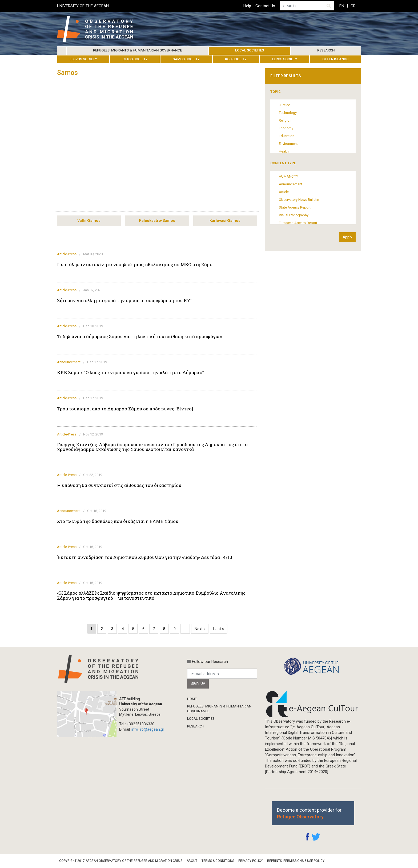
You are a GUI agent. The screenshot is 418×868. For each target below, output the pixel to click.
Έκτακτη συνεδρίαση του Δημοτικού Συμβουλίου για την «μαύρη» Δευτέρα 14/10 (145, 557)
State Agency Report (295, 207)
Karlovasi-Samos (225, 221)
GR (353, 6)
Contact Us (265, 6)
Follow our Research (210, 662)
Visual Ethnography (294, 215)
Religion (285, 120)
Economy (286, 128)
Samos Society (186, 59)
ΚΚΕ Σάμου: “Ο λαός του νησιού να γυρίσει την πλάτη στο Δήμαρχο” (130, 373)
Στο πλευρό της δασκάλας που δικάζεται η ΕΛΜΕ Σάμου (118, 521)
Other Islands (335, 59)
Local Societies (250, 50)
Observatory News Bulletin (299, 200)
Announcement (69, 362)
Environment (288, 144)
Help (247, 6)
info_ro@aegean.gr (148, 729)
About (192, 861)
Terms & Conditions (218, 861)
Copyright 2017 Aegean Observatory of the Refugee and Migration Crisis (121, 861)
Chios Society (135, 59)
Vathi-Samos (89, 221)
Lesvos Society (83, 59)
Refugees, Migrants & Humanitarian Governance (137, 50)
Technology (288, 113)
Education (287, 136)
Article (284, 192)
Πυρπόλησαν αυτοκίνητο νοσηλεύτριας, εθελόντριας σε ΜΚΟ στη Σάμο (135, 265)
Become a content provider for (309, 813)
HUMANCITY (288, 176)
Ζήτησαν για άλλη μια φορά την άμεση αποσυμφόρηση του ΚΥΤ (125, 301)
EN (342, 6)
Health (284, 151)
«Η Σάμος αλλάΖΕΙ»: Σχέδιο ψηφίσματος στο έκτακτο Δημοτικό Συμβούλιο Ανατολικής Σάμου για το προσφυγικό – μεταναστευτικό (151, 595)
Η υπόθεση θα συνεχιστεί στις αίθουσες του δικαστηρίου (119, 485)
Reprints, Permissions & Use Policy (296, 861)
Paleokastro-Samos (157, 221)
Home (62, 51)
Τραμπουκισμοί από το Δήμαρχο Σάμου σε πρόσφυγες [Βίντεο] (125, 409)
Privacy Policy (251, 861)
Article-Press (67, 254)
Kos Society (236, 59)
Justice (284, 105)
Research (326, 50)
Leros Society (285, 59)
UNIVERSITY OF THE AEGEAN (83, 6)
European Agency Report (298, 223)
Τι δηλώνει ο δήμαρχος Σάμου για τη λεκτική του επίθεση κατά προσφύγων (140, 337)
